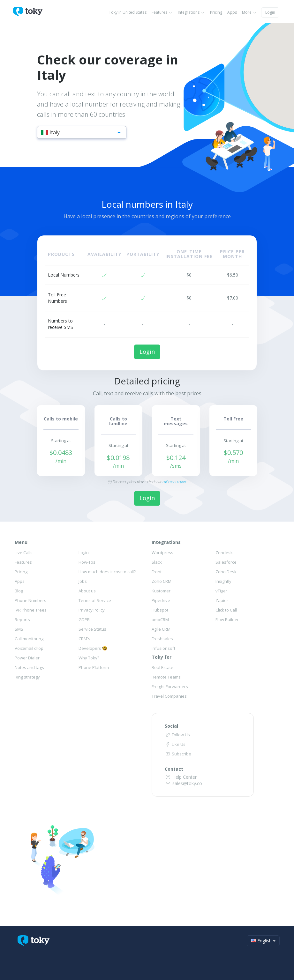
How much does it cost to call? (107, 572)
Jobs (83, 581)
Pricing (216, 12)
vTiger (221, 591)
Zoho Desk (226, 572)
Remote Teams (166, 677)
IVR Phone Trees (31, 610)
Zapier (222, 600)
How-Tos (87, 562)
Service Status (92, 629)
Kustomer (161, 591)
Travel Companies (169, 696)
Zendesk (224, 553)
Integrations (191, 12)
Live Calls (24, 553)
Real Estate (162, 667)
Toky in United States (128, 12)
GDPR (84, 620)
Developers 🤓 (93, 648)
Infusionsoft (163, 648)
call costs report (174, 482)
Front (157, 572)
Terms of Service (95, 600)
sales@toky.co (183, 783)
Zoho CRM (162, 581)
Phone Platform (94, 667)
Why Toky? (89, 658)
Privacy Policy (92, 610)
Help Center (181, 777)
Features (162, 12)
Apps (232, 12)
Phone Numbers (30, 600)
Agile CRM (161, 629)
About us (87, 591)
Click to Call (226, 610)
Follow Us (177, 735)
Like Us (175, 744)
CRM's (84, 639)
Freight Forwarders (170, 687)
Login (270, 12)
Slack (157, 562)
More (249, 12)
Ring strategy (27, 677)
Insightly (223, 581)
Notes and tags (29, 667)
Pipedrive (161, 600)
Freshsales (162, 639)
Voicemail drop (29, 648)
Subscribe (178, 754)
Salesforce (226, 562)
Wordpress (162, 553)
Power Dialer (27, 658)
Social (171, 726)
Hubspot (160, 610)
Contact (174, 769)
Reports (22, 620)
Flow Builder (227, 620)
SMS (19, 629)
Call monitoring (29, 639)
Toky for (162, 657)
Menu (21, 542)
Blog (19, 591)
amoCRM (160, 620)
